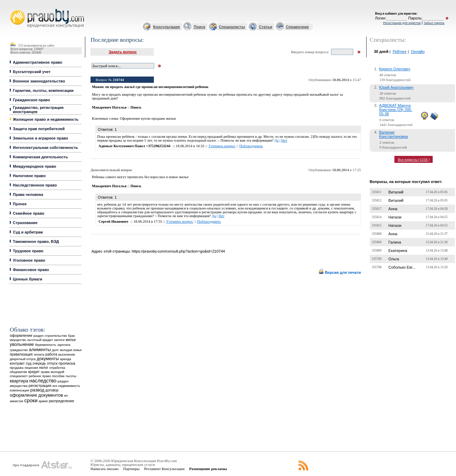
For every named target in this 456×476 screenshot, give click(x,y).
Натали (395, 217)
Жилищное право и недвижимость (46, 119)
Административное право (38, 62)
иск (54, 386)
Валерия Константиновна (394, 134)
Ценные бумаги (27, 279)
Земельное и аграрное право (41, 138)
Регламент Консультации (164, 469)
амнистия (17, 401)
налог (44, 368)
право (46, 376)
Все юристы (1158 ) (414, 159)
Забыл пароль (434, 23)
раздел (38, 336)
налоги (59, 340)
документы (48, 359)
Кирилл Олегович (395, 69)
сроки (31, 400)
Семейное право (29, 213)
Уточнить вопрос (222, 146)
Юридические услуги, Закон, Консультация (13, 9)
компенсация (19, 390)
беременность (45, 345)
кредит (34, 372)
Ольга (394, 259)
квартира (19, 381)
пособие (58, 376)
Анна (393, 209)
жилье (71, 340)
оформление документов (36, 395)
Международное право (35, 166)
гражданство (19, 350)
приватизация (21, 354)
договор (52, 390)
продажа (17, 368)
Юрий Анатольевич (396, 87)
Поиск (200, 27)
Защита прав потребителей (39, 129)
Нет (284, 140)
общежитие (18, 372)
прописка (67, 363)
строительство (56, 336)
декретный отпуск (23, 359)
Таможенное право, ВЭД (36, 241)
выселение (67, 354)
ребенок (35, 376)
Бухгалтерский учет (32, 72)
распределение (61, 401)
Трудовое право (28, 251)
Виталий (396, 192)
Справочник (297, 27)
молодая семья (71, 350)
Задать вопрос (123, 52)
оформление (21, 335)
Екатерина (398, 251)
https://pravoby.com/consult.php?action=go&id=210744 (178, 251)
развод (37, 390)
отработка (57, 368)
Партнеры (131, 469)
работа (51, 354)
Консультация (166, 27)
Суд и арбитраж (28, 232)
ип (66, 395)
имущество (18, 340)
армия (43, 401)
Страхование (25, 223)
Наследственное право (35, 185)
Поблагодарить (251, 146)
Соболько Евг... (402, 267)
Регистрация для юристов (402, 23)
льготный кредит (40, 340)
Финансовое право (31, 270)
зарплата (64, 345)
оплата (39, 354)
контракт (17, 363)
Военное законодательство (39, 81)
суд (29, 363)
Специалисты (232, 27)
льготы (71, 376)
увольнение (22, 344)
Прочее (20, 204)
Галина (395, 242)
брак (72, 336)
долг (55, 350)
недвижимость (69, 386)
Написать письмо (105, 469)
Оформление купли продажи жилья (148, 118)
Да (276, 140)
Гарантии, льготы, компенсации (43, 90)
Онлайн (418, 51)
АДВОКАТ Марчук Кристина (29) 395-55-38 (396, 110)
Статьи (266, 27)
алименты (40, 350)
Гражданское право (31, 100)
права (45, 372)
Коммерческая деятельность (40, 157)
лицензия (31, 368)
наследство (43, 381)
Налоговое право (29, 176)
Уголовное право (29, 260)
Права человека (28, 195)
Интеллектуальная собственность (45, 148)
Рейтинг (400, 51)
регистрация (40, 386)
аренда (65, 359)
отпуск (52, 363)
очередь (39, 363)
